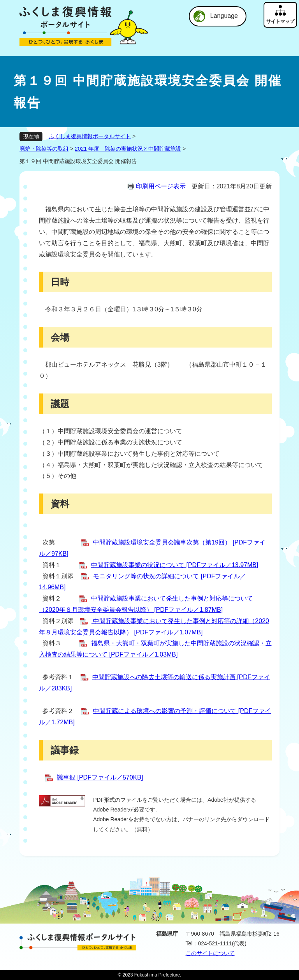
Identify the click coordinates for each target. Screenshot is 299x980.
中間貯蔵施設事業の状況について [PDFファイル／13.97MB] (175, 565)
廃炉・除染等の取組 (44, 149)
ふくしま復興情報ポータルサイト (90, 136)
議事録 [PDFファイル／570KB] (100, 777)
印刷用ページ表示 (161, 186)
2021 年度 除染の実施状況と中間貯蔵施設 (128, 149)
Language (224, 16)
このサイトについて (210, 953)
